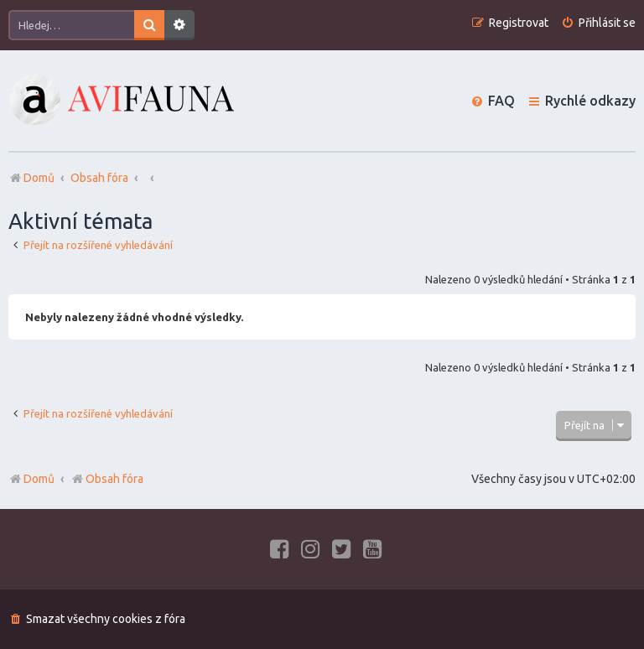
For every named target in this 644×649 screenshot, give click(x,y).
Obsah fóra (107, 479)
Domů (39, 479)
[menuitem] (598, 23)
